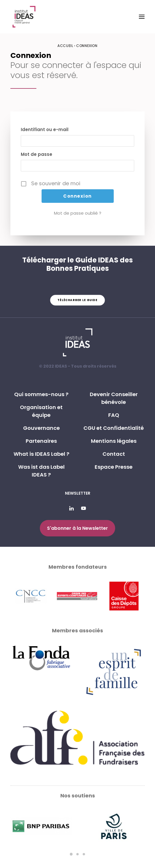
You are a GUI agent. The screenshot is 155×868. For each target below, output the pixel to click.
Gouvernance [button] (41, 428)
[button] (142, 17)
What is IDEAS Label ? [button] (41, 454)
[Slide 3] (84, 854)
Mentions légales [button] (114, 441)
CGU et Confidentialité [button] (114, 428)
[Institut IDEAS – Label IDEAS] (24, 17)
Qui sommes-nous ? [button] (41, 394)
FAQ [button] (114, 415)
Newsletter (78, 493)
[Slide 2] (78, 854)
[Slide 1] (71, 854)
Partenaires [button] (41, 441)
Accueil (65, 46)
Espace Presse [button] (114, 467)
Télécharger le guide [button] (77, 300)
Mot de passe (37, 154)
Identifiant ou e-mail (45, 129)
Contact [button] (114, 454)
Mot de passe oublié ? (78, 213)
